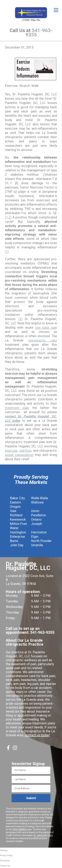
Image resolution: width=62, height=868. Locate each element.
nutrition (25, 451)
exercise (11, 451)
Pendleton (39, 515)
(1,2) (8, 217)
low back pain (46, 327)
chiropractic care (43, 340)
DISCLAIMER (19, 829)
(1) (7, 252)
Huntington (18, 532)
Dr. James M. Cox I (43, 835)
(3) (20, 319)
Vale (13, 511)
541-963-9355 (39, 32)
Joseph (37, 524)
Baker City (17, 498)
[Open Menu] (56, 10)
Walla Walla (39, 498)
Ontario (36, 519)
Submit (31, 798)
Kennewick (18, 519)
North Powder (41, 541)
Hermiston (39, 532)
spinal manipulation (19, 455)
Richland (16, 515)
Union (35, 511)
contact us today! (37, 735)
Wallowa (37, 502)
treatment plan (17, 408)
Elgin (35, 537)
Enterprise (17, 537)
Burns (14, 541)
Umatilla (37, 545)
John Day (17, 545)
